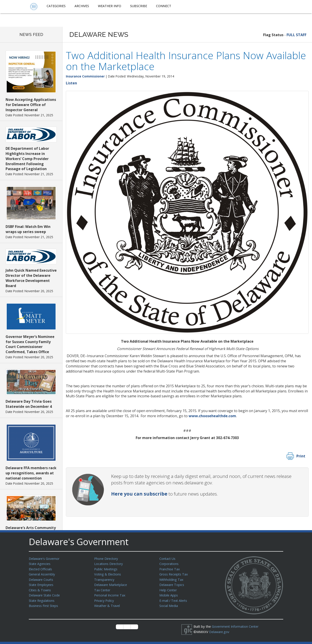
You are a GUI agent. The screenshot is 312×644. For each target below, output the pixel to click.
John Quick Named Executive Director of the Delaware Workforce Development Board (31, 278)
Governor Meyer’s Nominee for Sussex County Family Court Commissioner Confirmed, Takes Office (30, 344)
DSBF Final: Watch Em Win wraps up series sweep (28, 229)
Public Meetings (106, 569)
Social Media (169, 604)
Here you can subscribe (139, 494)
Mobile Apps (169, 594)
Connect (164, 6)
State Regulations (42, 599)
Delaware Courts (42, 579)
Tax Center (103, 589)
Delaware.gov (220, 631)
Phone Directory (107, 559)
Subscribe (139, 6)
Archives (82, 6)
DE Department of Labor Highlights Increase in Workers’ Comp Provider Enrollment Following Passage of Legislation (27, 159)
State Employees (42, 584)
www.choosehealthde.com (212, 416)
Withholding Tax (172, 579)
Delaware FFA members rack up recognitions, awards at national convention (31, 473)
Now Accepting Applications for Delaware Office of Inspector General (31, 105)
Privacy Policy (105, 599)
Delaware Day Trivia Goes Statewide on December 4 (29, 404)
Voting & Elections (108, 573)
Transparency (105, 579)
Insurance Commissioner (85, 76)
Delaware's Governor (45, 559)
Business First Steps (45, 604)
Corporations (169, 563)
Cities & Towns (40, 589)
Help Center (169, 589)
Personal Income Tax (110, 594)
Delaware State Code (45, 594)
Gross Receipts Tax (175, 573)
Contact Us (168, 559)
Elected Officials (41, 569)
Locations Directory (109, 563)
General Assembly (43, 573)
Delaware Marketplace (111, 584)
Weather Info (110, 6)
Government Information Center (237, 626)
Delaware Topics (172, 584)
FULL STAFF (296, 35)
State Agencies (40, 563)
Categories (56, 6)
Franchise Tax (170, 569)
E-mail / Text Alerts (174, 599)
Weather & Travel (108, 604)
